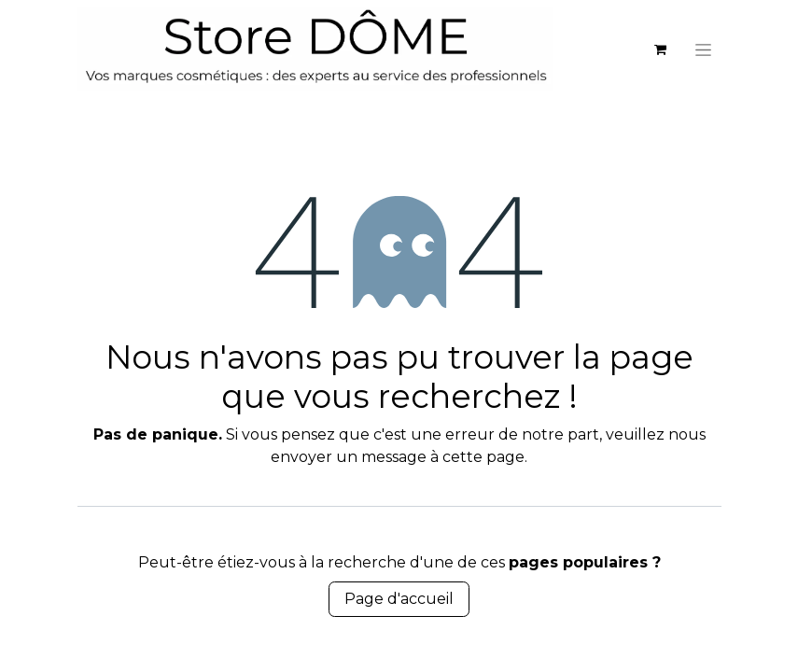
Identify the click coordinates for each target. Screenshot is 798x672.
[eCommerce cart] (661, 49)
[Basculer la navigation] (703, 49)
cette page (483, 457)
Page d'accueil (399, 599)
